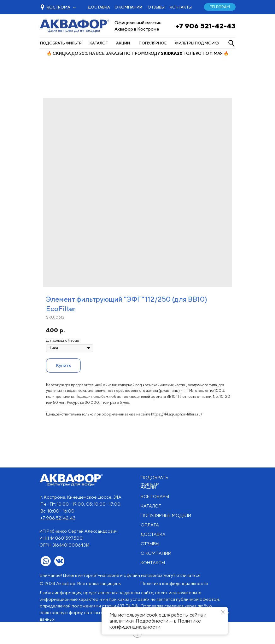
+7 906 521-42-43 (205, 26)
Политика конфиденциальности (174, 583)
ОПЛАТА (150, 525)
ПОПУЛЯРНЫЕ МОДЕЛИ (166, 515)
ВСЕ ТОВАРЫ (155, 496)
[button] (59, 7)
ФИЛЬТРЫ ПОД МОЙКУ (197, 43)
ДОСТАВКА (99, 7)
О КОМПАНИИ (128, 7)
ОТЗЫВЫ (156, 7)
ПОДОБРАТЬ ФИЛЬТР (61, 43)
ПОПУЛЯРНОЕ (153, 43)
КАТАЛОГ (99, 43)
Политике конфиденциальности (155, 624)
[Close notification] (223, 612)
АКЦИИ (123, 43)
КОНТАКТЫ (181, 7)
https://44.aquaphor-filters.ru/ (177, 414)
